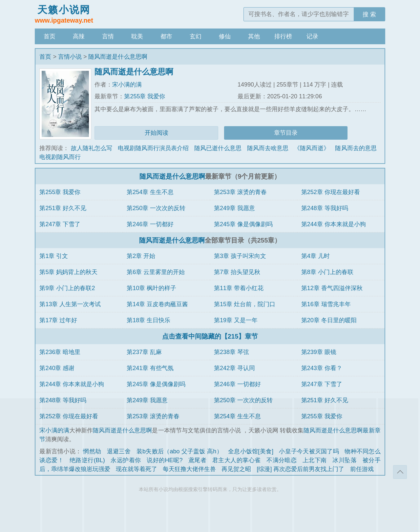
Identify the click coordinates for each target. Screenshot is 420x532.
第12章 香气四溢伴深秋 (332, 288)
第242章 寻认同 (234, 368)
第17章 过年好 (58, 320)
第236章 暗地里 (60, 352)
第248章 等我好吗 (325, 208)
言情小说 (70, 57)
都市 (166, 36)
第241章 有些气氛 (150, 368)
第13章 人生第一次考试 (70, 304)
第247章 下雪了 (60, 224)
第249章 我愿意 (234, 208)
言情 (108, 36)
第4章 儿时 (315, 256)
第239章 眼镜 (319, 352)
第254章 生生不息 (150, 192)
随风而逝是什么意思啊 (118, 57)
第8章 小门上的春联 (327, 272)
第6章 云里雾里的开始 (156, 272)
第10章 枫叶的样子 (151, 288)
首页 (50, 36)
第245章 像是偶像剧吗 (243, 224)
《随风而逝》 (312, 148)
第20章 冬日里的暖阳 (329, 320)
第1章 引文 (54, 256)
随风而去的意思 (356, 148)
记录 (312, 36)
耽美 (137, 36)
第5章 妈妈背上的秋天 (68, 272)
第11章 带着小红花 (239, 288)
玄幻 (196, 36)
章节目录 (286, 133)
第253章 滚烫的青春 (240, 192)
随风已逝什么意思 (218, 148)
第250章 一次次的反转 (156, 208)
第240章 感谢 (57, 368)
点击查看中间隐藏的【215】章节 (210, 336)
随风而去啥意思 (268, 148)
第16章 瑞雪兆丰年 (326, 304)
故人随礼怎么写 (92, 148)
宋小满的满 (127, 85)
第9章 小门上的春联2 (67, 288)
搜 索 (369, 14)
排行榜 (283, 36)
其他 (254, 36)
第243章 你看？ (322, 368)
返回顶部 (400, 472)
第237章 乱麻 (144, 352)
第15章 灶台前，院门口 (245, 304)
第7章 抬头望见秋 (237, 272)
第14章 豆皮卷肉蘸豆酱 (157, 304)
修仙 (225, 36)
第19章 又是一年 (236, 320)
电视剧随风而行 (60, 157)
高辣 (79, 36)
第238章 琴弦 (231, 352)
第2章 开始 (141, 256)
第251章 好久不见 (63, 208)
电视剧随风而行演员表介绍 (153, 148)
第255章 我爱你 (145, 96)
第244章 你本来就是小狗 (334, 224)
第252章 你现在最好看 (331, 192)
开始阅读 (157, 133)
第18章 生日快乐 (148, 320)
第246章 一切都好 (150, 224)
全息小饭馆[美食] (251, 451)
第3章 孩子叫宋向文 (240, 256)
